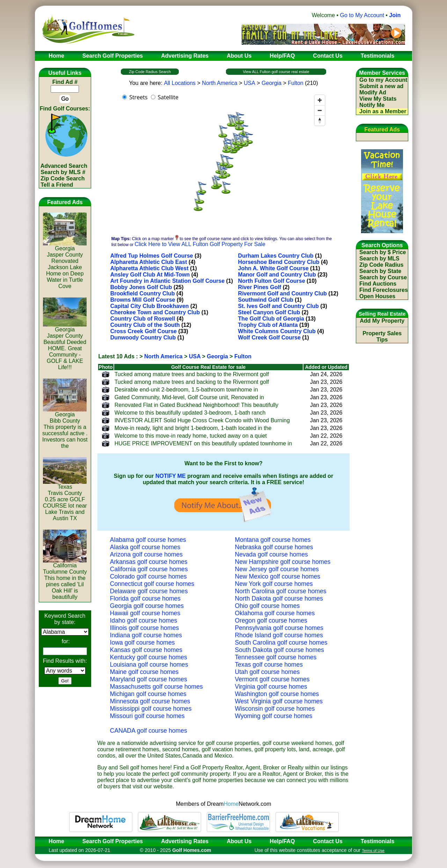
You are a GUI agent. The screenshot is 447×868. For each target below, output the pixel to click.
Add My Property (382, 321)
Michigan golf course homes (148, 694)
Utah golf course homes (268, 672)
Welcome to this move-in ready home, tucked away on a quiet (191, 436)
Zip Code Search (63, 178)
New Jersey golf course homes (277, 569)
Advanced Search (64, 166)
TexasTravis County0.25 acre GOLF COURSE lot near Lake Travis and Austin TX (65, 500)
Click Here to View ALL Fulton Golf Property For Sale (200, 244)
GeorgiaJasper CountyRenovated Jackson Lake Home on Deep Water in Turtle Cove (65, 265)
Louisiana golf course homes (149, 665)
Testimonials (378, 841)
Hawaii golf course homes (145, 613)
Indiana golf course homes (146, 635)
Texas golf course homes (269, 665)
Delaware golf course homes (149, 591)
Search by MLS (379, 259)
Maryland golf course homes (149, 679)
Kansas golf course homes (146, 650)
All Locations (180, 83)
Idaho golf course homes (144, 620)
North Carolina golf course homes (281, 591)
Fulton (295, 83)
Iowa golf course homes (142, 643)
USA (250, 83)
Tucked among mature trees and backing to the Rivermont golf (192, 374)
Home (54, 841)
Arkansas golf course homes (149, 562)
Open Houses (377, 296)
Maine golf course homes (144, 672)
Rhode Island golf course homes (279, 635)
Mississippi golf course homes (151, 709)
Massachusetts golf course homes (156, 687)
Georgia (272, 83)
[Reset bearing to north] (320, 120)
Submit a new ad (381, 86)
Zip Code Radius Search (150, 72)
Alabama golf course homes (148, 540)
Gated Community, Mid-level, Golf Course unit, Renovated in (189, 397)
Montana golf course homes (273, 540)
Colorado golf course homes (148, 576)
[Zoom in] (320, 100)
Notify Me (372, 105)
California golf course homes (149, 569)
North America (219, 83)
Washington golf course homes (277, 694)
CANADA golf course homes (149, 731)
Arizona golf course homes (146, 554)
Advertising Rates (185, 841)
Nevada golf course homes (272, 554)
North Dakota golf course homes (279, 598)
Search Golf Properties (113, 841)
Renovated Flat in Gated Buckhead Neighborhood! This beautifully (196, 405)
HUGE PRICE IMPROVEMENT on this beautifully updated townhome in (203, 443)
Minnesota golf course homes (150, 701)
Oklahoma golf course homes (275, 613)
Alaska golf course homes (145, 547)
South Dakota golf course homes (280, 650)
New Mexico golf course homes (278, 576)
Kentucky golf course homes (149, 657)
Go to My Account (362, 15)
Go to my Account (383, 80)
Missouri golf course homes (147, 716)
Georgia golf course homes (147, 606)
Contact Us (328, 841)
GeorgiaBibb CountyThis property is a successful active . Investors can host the (65, 428)
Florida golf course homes (145, 598)
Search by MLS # (63, 172)
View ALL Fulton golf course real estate (276, 72)
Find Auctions (378, 284)
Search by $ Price (383, 252)
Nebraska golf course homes (274, 547)
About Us (239, 841)
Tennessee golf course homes (276, 657)
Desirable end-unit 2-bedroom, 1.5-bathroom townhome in (186, 390)
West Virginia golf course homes (279, 701)
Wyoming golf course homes (274, 716)
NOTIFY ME (171, 476)
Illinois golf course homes (145, 628)
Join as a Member (383, 111)
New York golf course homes (274, 584)
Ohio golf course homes (268, 606)
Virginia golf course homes (271, 687)
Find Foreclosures (384, 290)
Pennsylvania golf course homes (279, 628)
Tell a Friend (57, 185)
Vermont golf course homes (272, 679)
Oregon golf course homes (271, 620)
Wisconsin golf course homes (275, 709)
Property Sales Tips (382, 336)
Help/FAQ (282, 841)
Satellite (168, 97)
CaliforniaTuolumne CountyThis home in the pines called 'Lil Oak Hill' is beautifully (65, 579)
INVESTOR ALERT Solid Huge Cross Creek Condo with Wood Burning (202, 420)
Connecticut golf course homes (152, 584)
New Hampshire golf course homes (283, 562)
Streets (138, 97)
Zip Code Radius (381, 265)
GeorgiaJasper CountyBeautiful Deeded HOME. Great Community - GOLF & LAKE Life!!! (65, 346)
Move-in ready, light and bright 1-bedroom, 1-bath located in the (193, 428)
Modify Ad (373, 92)
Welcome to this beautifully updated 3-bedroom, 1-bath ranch (190, 413)
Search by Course (383, 277)
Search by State (380, 271)
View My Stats (378, 99)
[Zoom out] (320, 110)
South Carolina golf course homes (281, 643)
